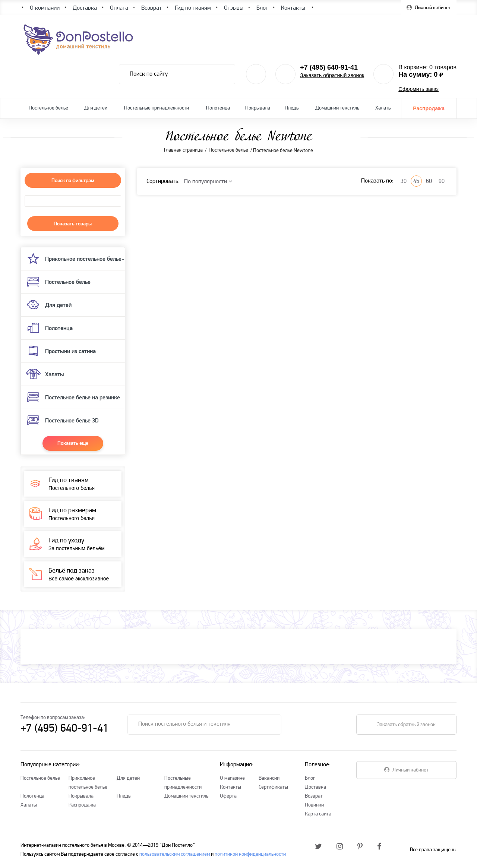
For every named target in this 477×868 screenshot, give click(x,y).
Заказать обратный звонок (332, 75)
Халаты (383, 108)
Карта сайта (318, 814)
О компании (45, 8)
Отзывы (234, 8)
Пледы (292, 108)
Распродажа (429, 108)
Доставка (315, 787)
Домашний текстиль (337, 108)
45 (416, 181)
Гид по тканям (193, 8)
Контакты (230, 787)
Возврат (314, 796)
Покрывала (258, 108)
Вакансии (269, 778)
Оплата (119, 8)
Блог (310, 778)
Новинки (314, 805)
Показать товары (73, 224)
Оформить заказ (418, 89)
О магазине (232, 778)
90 (442, 181)
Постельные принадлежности (157, 108)
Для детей (96, 108)
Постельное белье (48, 108)
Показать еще (73, 443)
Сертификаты (273, 787)
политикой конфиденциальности (250, 854)
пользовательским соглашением (175, 854)
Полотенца (218, 108)
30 (404, 181)
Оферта (228, 796)
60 (429, 181)
